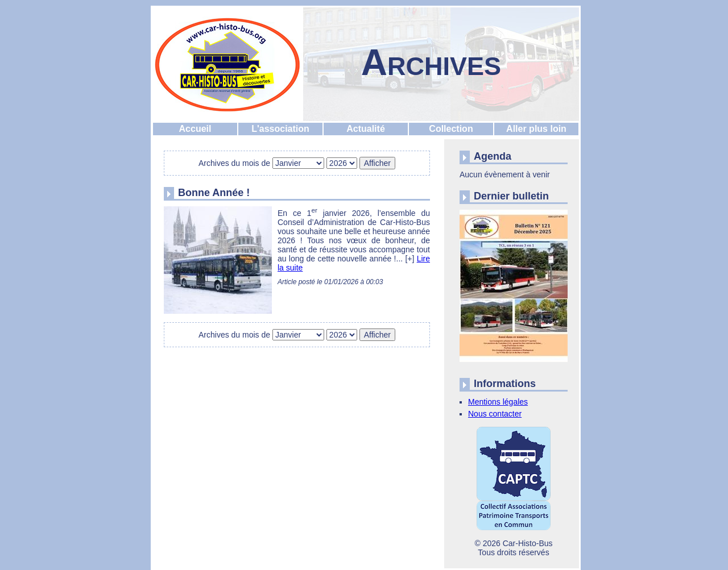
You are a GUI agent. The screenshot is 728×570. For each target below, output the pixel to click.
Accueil (195, 129)
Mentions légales (498, 402)
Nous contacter (495, 414)
